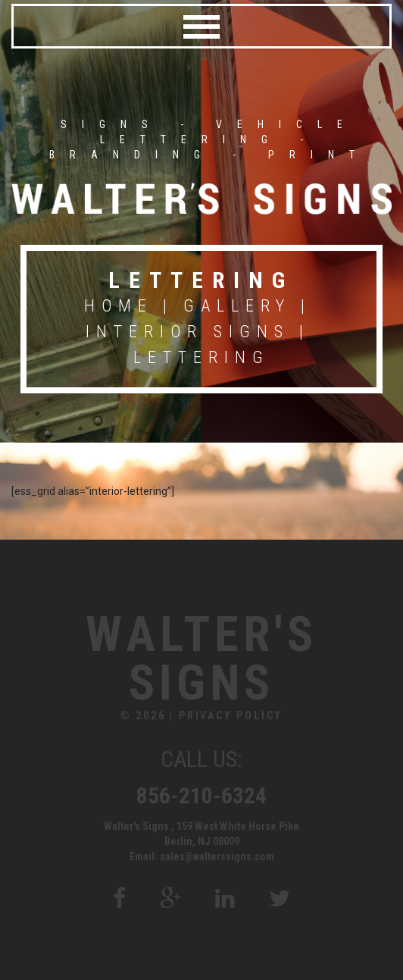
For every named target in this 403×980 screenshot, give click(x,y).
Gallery (237, 306)
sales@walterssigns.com (217, 856)
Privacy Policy (231, 715)
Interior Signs (187, 332)
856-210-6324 (202, 795)
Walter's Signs (202, 659)
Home (119, 306)
